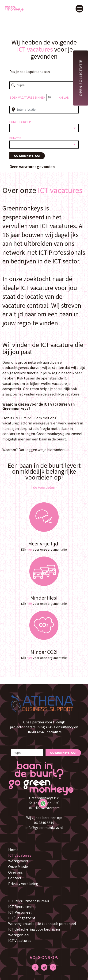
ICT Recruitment (22, 906)
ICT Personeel (20, 912)
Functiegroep (20, 122)
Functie (15, 138)
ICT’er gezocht (22, 918)
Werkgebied (18, 935)
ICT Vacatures (20, 855)
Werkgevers (18, 861)
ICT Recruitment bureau (29, 901)
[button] (79, 9)
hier (29, 549)
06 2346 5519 (44, 823)
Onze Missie (18, 866)
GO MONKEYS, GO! (27, 156)
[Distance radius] (52, 97)
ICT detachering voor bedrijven (34, 929)
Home (13, 849)
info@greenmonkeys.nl (44, 827)
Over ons (15, 872)
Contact (15, 878)
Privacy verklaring (23, 883)
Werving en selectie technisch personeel (42, 923)
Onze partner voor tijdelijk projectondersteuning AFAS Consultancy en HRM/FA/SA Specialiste (44, 727)
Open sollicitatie (80, 78)
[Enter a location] (44, 110)
